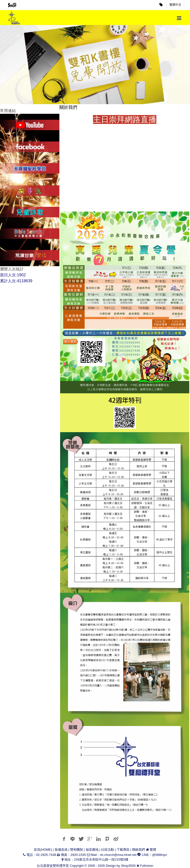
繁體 (153, 850)
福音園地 (92, 850)
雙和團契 (77, 850)
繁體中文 (175, 5)
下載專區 (123, 850)
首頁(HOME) (43, 850)
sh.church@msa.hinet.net (118, 855)
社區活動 (108, 850)
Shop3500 (128, 866)
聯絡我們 (139, 850)
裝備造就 (61, 850)
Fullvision (146, 866)
